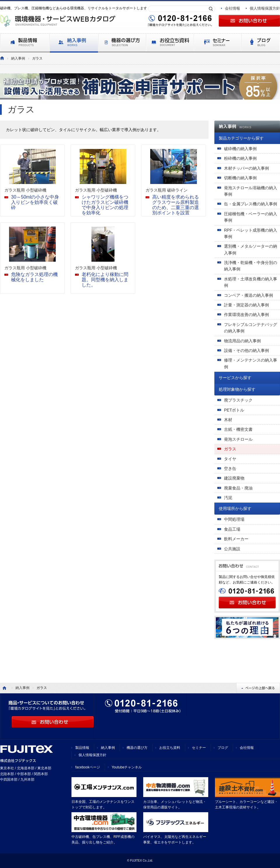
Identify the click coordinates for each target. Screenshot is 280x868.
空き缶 (230, 468)
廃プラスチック (238, 400)
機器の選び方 (137, 748)
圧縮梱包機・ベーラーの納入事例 (251, 217)
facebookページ (88, 767)
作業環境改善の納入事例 (246, 315)
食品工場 (232, 529)
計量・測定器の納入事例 (246, 305)
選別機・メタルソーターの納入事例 (251, 249)
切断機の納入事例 (240, 178)
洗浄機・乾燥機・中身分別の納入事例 (251, 266)
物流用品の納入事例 (242, 341)
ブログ (223, 748)
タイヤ (230, 459)
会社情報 (232, 8)
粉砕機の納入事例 (240, 158)
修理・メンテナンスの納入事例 (251, 363)
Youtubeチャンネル (127, 767)
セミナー (199, 748)
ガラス (230, 449)
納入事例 (18, 58)
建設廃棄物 (234, 478)
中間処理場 (234, 519)
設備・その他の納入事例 (246, 350)
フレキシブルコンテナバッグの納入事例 (251, 328)
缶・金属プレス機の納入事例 (251, 204)
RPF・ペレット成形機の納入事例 (251, 233)
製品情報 (82, 748)
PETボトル (234, 410)
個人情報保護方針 (265, 8)
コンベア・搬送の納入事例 (249, 295)
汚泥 (228, 498)
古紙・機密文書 (238, 429)
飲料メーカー (236, 539)
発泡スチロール (238, 439)
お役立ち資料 (170, 748)
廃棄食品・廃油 (238, 488)
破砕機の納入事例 (240, 149)
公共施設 (232, 549)
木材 (228, 420)
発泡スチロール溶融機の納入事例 (251, 191)
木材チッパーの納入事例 (246, 168)
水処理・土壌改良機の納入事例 (251, 282)
